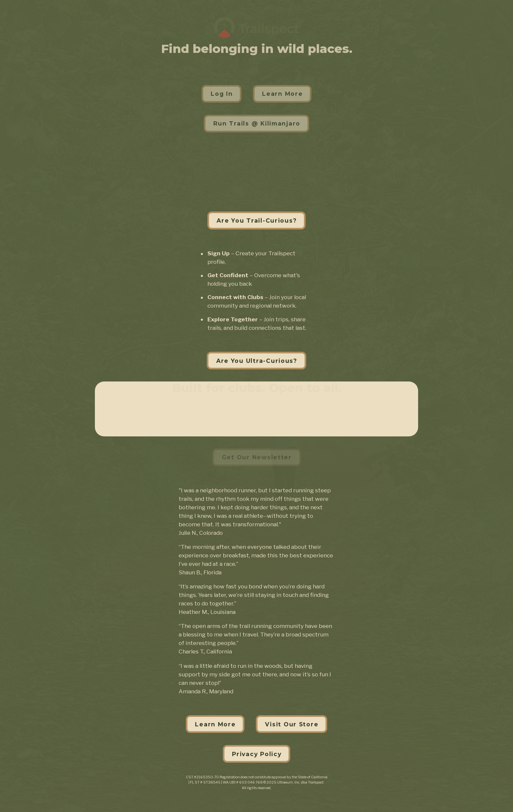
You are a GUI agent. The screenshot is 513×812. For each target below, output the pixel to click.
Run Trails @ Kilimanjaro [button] (257, 123)
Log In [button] (222, 94)
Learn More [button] (282, 94)
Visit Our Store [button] (292, 724)
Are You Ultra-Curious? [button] (257, 361)
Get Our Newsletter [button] (257, 457)
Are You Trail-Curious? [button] (257, 220)
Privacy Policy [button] (257, 754)
